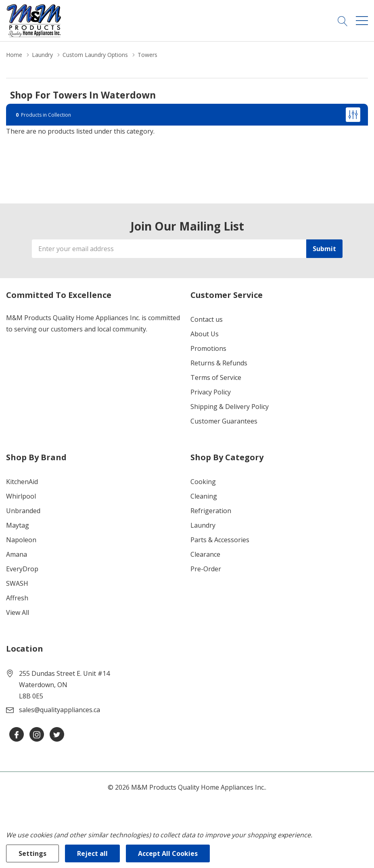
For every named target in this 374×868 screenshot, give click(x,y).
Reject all (92, 853)
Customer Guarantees (224, 421)
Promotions (208, 348)
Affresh (17, 598)
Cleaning (204, 496)
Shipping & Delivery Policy (230, 407)
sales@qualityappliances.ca (60, 710)
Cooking (203, 482)
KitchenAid (22, 482)
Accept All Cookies (168, 853)
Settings (32, 853)
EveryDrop (22, 569)
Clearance (205, 554)
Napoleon (21, 540)
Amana (17, 554)
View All (18, 612)
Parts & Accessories (220, 540)
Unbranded (23, 511)
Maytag (18, 525)
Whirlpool (21, 496)
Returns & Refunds (219, 363)
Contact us (207, 319)
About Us (205, 334)
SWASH (17, 583)
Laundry (203, 525)
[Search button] (343, 21)
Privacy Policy (211, 392)
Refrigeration (211, 511)
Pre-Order (206, 569)
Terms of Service (216, 377)
